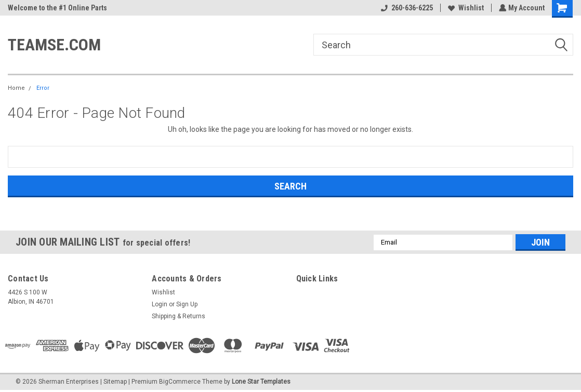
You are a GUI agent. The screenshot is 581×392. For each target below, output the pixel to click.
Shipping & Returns (179, 316)
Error (43, 88)
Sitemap (115, 382)
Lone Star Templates (261, 382)
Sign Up (187, 304)
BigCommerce (180, 382)
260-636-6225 (406, 8)
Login (160, 304)
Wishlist (465, 8)
